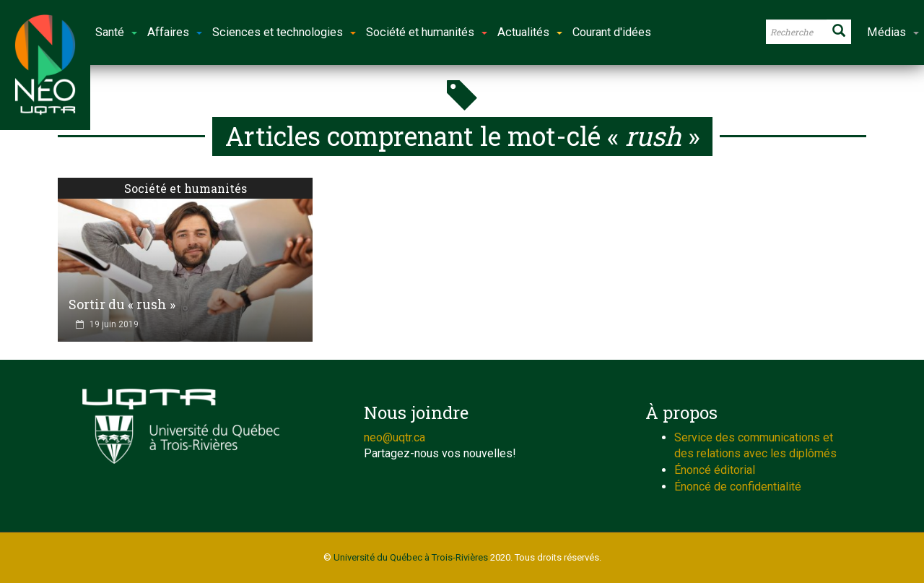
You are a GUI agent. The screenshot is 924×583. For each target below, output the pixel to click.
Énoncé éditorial (715, 470)
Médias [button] (893, 32)
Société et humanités (186, 188)
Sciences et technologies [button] (284, 32)
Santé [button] (116, 32)
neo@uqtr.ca (395, 437)
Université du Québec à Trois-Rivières (411, 557)
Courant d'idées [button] (612, 32)
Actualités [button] (530, 32)
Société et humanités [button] (427, 32)
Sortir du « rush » (122, 304)
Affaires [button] (175, 32)
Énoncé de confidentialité (738, 487)
